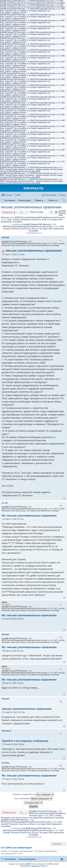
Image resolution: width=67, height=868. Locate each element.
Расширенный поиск (56, 212)
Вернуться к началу (64, 498)
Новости (44, 866)
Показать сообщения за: (33, 794)
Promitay (6, 763)
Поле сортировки (33, 799)
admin (4, 602)
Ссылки (8, 195)
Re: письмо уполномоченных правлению (29, 516)
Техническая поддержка (30, 866)
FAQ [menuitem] (18, 195)
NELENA (5, 238)
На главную (10, 200)
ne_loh (5, 503)
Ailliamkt (6, 699)
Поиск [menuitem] (64, 201)
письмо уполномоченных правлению (31, 207)
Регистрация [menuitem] (51, 195)
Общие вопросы (40, 200)
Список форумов (25, 200)
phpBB (28, 864)
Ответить (8, 212)
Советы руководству (54, 200)
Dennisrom (6, 731)
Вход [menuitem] (63, 195)
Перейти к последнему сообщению (25, 741)
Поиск (51, 212)
